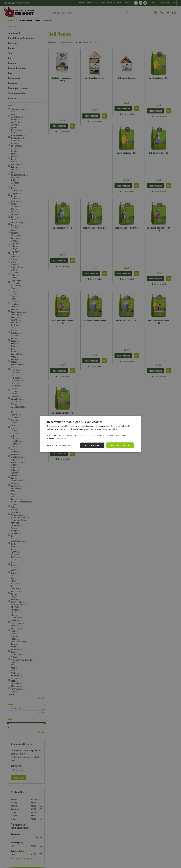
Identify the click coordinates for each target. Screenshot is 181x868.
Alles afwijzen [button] (92, 445)
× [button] (137, 419)
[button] (59, 445)
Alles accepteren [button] (120, 445)
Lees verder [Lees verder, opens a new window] (61, 438)
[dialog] (90, 434)
